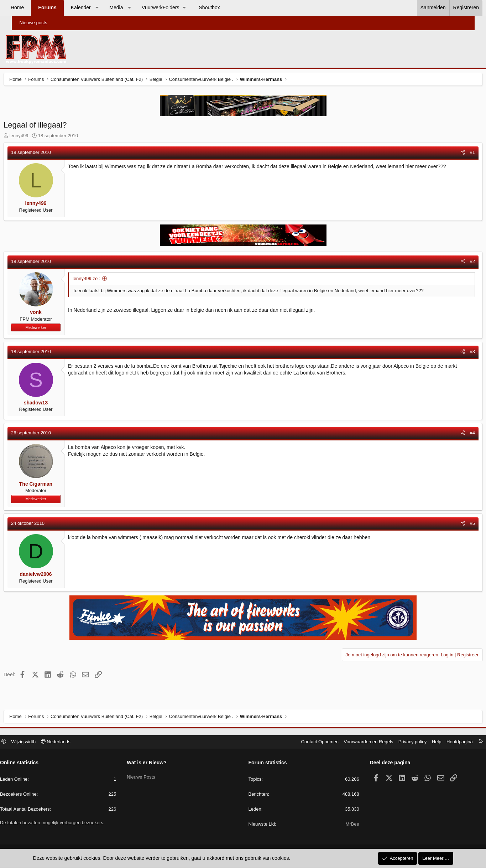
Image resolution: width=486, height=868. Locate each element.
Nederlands (71, 742)
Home (29, 7)
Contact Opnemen (305, 742)
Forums (59, 7)
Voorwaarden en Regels (353, 742)
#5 (459, 525)
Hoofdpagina (445, 742)
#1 (459, 154)
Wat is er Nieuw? (155, 764)
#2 (459, 263)
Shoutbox (221, 7)
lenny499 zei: (100, 280)
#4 (459, 435)
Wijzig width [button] (39, 742)
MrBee (345, 825)
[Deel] (449, 154)
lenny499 (32, 137)
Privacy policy (397, 742)
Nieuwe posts (33, 23)
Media (128, 7)
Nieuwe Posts (149, 776)
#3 (459, 353)
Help (421, 742)
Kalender (92, 7)
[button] (109, 8)
